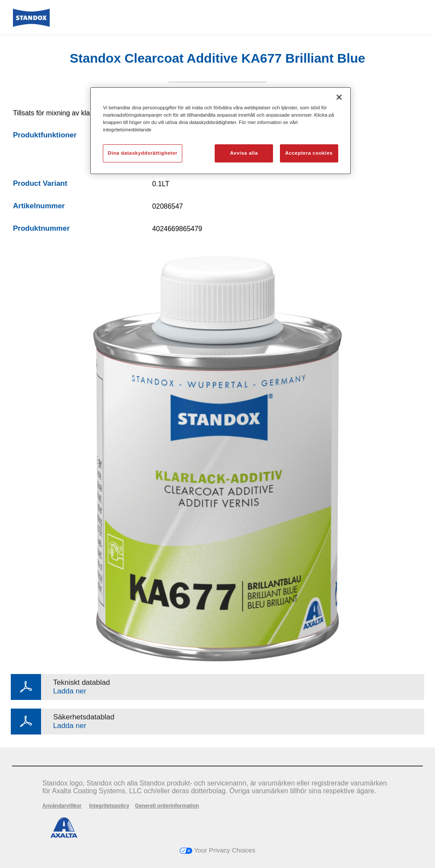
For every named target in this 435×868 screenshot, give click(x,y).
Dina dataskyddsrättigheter (142, 153)
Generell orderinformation (167, 806)
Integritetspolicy (109, 806)
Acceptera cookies (309, 153)
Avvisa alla (244, 153)
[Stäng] (339, 97)
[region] (220, 131)
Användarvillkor (62, 806)
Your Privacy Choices (217, 850)
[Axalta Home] (31, 24)
